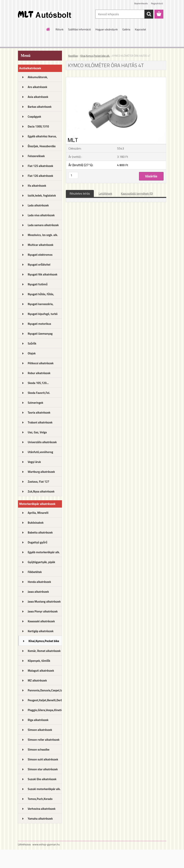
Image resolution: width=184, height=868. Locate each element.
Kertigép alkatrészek (41, 631)
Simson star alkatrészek (43, 769)
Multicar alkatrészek (41, 245)
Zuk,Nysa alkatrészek (41, 491)
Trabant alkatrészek (40, 422)
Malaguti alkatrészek (41, 671)
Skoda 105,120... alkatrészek (38, 384)
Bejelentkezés (141, 3)
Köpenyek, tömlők (39, 661)
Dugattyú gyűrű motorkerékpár (38, 544)
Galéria (126, 29)
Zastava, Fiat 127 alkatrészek (39, 483)
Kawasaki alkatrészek (41, 621)
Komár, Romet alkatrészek (44, 651)
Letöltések (105, 193)
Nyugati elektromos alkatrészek (40, 256)
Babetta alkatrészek (40, 532)
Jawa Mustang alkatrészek (44, 602)
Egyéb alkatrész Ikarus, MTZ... (42, 138)
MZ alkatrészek (37, 680)
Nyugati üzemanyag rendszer (40, 335)
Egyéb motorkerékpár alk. (44, 552)
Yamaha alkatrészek (40, 819)
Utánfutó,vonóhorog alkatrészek (40, 453)
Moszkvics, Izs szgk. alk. (43, 235)
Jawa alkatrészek (38, 592)
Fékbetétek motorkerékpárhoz (39, 573)
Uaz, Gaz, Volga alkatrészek (37, 434)
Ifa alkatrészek (37, 186)
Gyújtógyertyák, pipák (42, 562)
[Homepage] (48, 29)
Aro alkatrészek (38, 87)
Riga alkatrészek (38, 720)
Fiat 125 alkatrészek (41, 166)
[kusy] (73, 175)
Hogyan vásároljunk (106, 29)
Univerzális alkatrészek (42, 442)
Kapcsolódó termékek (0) (137, 193)
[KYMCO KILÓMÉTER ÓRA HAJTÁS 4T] (116, 79)
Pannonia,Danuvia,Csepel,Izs (45, 690)
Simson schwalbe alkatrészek (39, 751)
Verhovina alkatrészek (42, 809)
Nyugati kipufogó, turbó (43, 314)
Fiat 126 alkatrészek (41, 176)
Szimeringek (36, 403)
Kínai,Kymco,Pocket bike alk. (44, 642)
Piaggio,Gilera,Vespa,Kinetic (45, 710)
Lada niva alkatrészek (41, 215)
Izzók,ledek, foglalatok (42, 195)
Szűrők (32, 343)
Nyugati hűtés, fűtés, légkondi (41, 295)
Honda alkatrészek (39, 582)
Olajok (32, 353)
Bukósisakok (36, 523)
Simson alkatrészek (40, 730)
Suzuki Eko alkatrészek (42, 779)
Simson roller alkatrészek (44, 740)
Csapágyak (35, 117)
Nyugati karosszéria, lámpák (41, 305)
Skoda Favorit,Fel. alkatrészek (39, 394)
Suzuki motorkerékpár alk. (44, 789)
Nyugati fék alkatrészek (43, 274)
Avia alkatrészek (38, 97)
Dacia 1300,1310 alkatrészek (38, 128)
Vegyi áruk (34, 462)
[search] (149, 14)
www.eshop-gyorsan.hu (46, 844)
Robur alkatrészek (39, 373)
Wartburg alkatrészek (41, 472)
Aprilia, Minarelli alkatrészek (38, 514)
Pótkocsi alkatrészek (41, 363)
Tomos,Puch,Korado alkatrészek (40, 800)
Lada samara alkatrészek (43, 225)
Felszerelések (36, 156)
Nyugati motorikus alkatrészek (39, 325)
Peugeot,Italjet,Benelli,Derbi (45, 700)
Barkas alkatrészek (40, 107)
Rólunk (60, 29)
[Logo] (45, 14)
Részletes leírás (80, 193)
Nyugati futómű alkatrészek (38, 286)
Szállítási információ (80, 29)
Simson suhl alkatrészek (43, 759)
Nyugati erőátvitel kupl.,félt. (39, 266)
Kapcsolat (141, 29)
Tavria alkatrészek (39, 413)
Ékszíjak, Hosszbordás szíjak (42, 147)
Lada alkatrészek (38, 205)
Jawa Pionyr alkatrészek (43, 611)
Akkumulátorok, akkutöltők (38, 78)
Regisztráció (157, 3)
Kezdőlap (73, 56)
